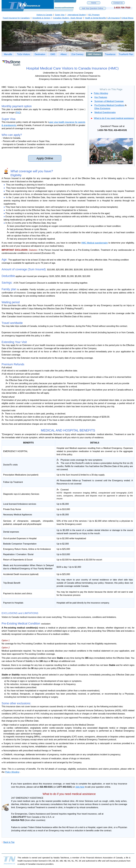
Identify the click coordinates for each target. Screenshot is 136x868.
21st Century (77, 54)
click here (80, 787)
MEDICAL (48, 430)
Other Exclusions (102, 108)
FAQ (18, 113)
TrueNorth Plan (126, 54)
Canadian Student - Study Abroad (68, 18)
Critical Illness (127, 18)
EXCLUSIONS (10, 613)
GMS (53, 54)
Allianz (64, 54)
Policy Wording (101, 93)
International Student (76, 15)
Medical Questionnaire (105, 112)
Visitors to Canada (44, 15)
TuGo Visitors (24, 54)
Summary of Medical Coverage (109, 101)
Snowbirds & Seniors (41, 18)
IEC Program (94, 15)
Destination (40, 54)
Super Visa (60, 15)
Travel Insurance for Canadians (16, 18)
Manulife (8, 54)
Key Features (101, 97)
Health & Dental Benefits (95, 18)
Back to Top (9, 842)
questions (27, 784)
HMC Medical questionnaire (95, 243)
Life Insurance (114, 18)
